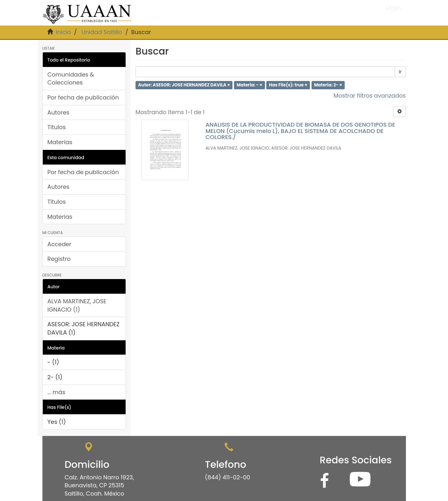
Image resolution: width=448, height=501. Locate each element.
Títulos (57, 127)
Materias (60, 142)
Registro (59, 259)
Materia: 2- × (328, 85)
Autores (59, 112)
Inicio (63, 32)
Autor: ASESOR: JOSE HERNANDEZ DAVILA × (184, 85)
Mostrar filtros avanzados (370, 96)
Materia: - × (249, 85)
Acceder (59, 244)
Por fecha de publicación (83, 97)
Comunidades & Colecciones (71, 79)
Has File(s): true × (288, 85)
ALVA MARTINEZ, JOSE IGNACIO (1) (77, 305)
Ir (400, 72)
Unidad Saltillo (102, 32)
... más (56, 392)
